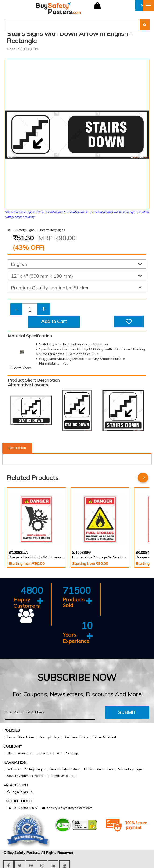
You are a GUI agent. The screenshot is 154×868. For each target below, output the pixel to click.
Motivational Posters (99, 768)
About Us (25, 752)
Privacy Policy (49, 736)
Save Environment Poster (25, 775)
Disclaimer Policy (76, 736)
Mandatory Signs (130, 768)
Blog (10, 752)
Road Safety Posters (65, 768)
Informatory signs (53, 230)
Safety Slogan (35, 768)
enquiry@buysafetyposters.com (70, 807)
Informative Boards (62, 775)
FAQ (59, 752)
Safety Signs (25, 230)
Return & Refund (104, 736)
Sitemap (72, 752)
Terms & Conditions (21, 736)
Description (17, 448)
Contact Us (43, 752)
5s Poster (14, 768)
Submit (127, 712)
